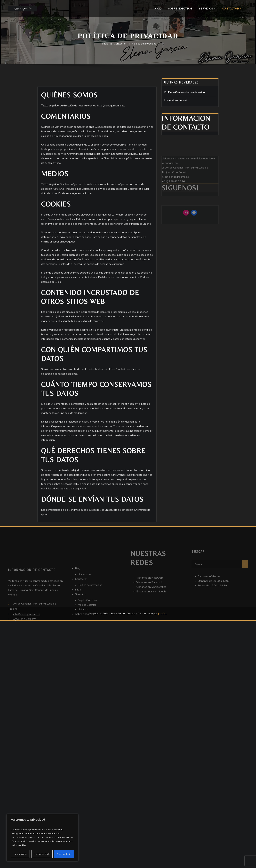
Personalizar (20, 854)
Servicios (207, 9)
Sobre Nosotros (180, 9)
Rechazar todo (42, 854)
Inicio (158, 9)
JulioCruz (163, 613)
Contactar (232, 9)
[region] (42, 838)
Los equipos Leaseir (176, 105)
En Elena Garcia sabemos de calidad (185, 97)
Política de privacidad (144, 46)
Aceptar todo (64, 854)
